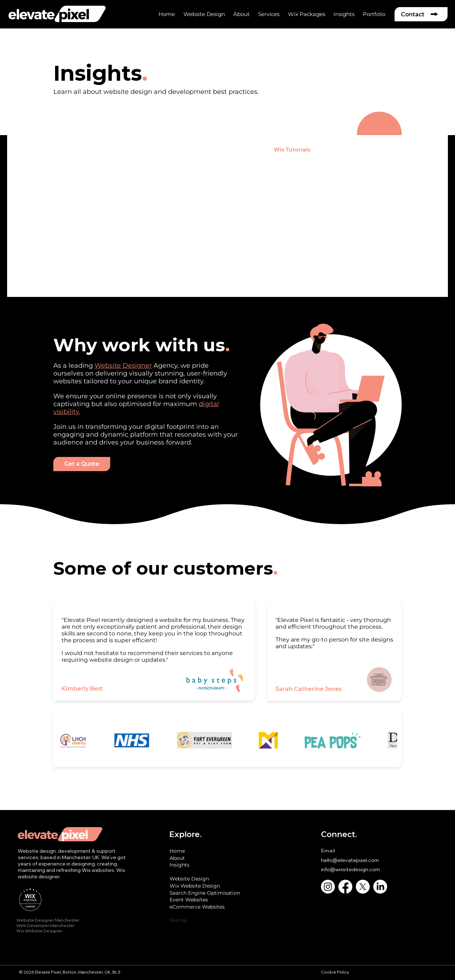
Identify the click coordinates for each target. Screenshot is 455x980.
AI (328, 149)
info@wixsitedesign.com (350, 869)
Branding (203, 149)
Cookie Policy (335, 972)
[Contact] (421, 14)
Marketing (245, 149)
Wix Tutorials (292, 149)
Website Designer (123, 366)
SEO (119, 149)
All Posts (27, 149)
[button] (241, 14)
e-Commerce (157, 149)
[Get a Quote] (82, 464)
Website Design (76, 149)
